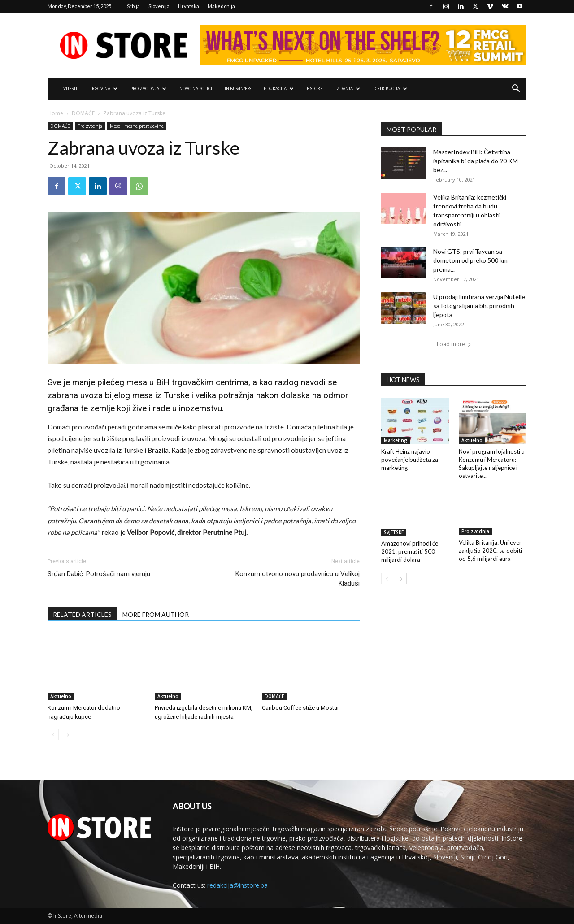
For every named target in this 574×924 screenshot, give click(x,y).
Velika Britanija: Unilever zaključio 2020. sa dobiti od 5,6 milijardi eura (491, 551)
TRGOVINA (104, 89)
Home (55, 113)
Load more (454, 344)
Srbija (133, 6)
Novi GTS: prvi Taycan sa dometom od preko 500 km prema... (470, 260)
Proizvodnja (90, 126)
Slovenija (159, 6)
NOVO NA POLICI (196, 89)
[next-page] (67, 735)
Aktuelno (61, 696)
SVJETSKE (394, 532)
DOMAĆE (83, 113)
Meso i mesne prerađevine (137, 126)
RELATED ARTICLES (82, 614)
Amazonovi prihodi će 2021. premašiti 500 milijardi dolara (410, 551)
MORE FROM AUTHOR (156, 614)
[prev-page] (53, 735)
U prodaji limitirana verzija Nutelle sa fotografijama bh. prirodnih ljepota (479, 306)
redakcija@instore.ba (237, 885)
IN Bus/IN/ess (238, 89)
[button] (516, 89)
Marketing (396, 440)
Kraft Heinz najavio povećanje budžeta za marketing (410, 460)
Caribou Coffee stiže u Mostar (300, 708)
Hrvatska (189, 6)
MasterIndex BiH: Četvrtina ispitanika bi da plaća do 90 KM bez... (476, 161)
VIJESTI (70, 89)
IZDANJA (348, 89)
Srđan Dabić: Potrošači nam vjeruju (99, 574)
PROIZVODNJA (148, 89)
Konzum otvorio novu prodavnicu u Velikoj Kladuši (298, 579)
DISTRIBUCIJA (390, 89)
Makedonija (221, 6)
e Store (315, 89)
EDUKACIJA (279, 89)
